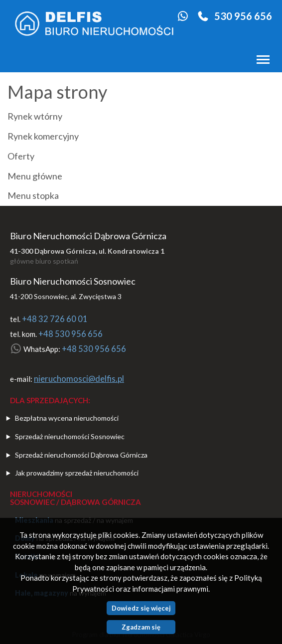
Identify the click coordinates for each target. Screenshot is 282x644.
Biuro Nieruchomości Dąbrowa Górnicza (88, 236)
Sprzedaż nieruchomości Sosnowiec (70, 436)
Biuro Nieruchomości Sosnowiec (73, 281)
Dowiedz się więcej (141, 608)
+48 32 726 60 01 (55, 319)
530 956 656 (243, 16)
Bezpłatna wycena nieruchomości (67, 418)
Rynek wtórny (35, 117)
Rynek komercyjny (43, 137)
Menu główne (35, 176)
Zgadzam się (141, 627)
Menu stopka (33, 196)
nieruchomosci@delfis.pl (79, 379)
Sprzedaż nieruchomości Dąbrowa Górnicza (81, 455)
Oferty (21, 157)
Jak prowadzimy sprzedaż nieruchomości (77, 473)
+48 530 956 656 (70, 334)
